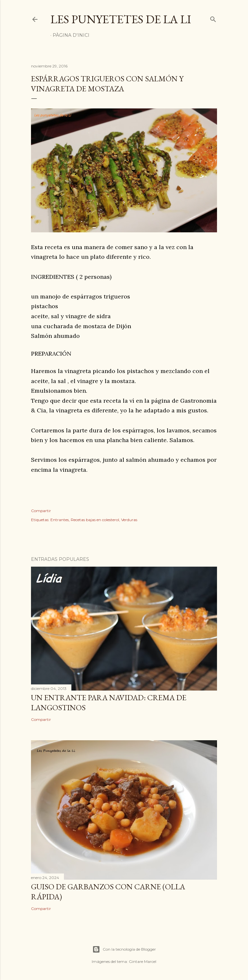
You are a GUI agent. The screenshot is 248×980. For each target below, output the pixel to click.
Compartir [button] (41, 511)
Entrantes (60, 520)
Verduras (129, 520)
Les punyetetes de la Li (121, 19)
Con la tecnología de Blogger (124, 949)
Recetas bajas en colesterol (95, 520)
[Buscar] (213, 18)
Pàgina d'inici (71, 35)
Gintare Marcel (143, 961)
